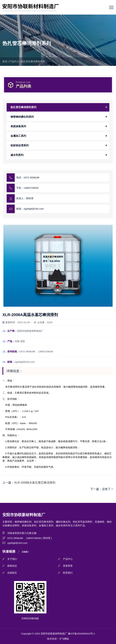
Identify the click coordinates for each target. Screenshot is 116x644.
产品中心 (14, 61)
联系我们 (68, 573)
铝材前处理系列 (20, 145)
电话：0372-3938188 (28, 177)
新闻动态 (12, 566)
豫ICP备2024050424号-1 (81, 634)
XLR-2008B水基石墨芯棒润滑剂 (35, 483)
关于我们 (12, 559)
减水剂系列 (17, 155)
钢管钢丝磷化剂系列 (22, 117)
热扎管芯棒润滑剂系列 (33, 61)
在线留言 (12, 573)
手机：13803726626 (27, 188)
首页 (5, 61)
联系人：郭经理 (25, 198)
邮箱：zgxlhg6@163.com (30, 209)
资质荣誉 (68, 566)
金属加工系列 (18, 136)
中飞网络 (64, 639)
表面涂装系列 (18, 126)
